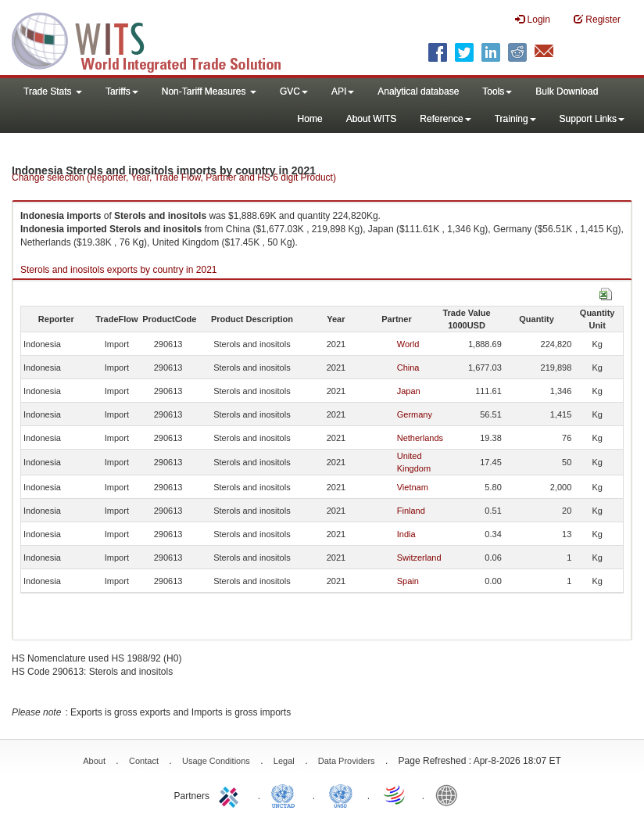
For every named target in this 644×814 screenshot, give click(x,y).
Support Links (592, 119)
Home (310, 119)
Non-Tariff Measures (209, 91)
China (408, 368)
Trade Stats (53, 91)
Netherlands (420, 438)
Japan (409, 391)
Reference (445, 119)
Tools (497, 91)
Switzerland (419, 558)
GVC (294, 91)
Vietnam (413, 487)
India (406, 534)
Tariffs (122, 91)
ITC (231, 794)
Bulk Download (567, 91)
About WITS (372, 119)
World (408, 344)
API (343, 91)
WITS (156, 39)
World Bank (450, 794)
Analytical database (418, 91)
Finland (411, 511)
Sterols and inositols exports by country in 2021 (118, 270)
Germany (415, 414)
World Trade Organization (395, 794)
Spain (408, 581)
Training (515, 119)
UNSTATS (341, 794)
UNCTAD (286, 794)
